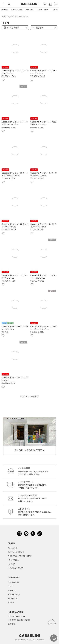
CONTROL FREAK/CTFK (20, 556)
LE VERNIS (13, 560)
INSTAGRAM (19, 534)
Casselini (12, 548)
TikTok (40, 534)
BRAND (5, 10)
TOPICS (12, 591)
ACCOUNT (50, 4)
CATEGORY (17, 10)
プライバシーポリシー (16, 617)
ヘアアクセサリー (15, 17)
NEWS (11, 603)
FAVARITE (45, 4)
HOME (4, 17)
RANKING (30, 10)
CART (55, 4)
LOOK (11, 587)
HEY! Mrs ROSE (16, 568)
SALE (55, 10)
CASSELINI (29, 4)
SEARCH (9, 4)
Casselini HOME (16, 552)
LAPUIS (12, 564)
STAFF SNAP (43, 10)
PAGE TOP (52, 624)
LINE (26, 534)
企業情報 (12, 624)
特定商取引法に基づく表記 (19, 620)
